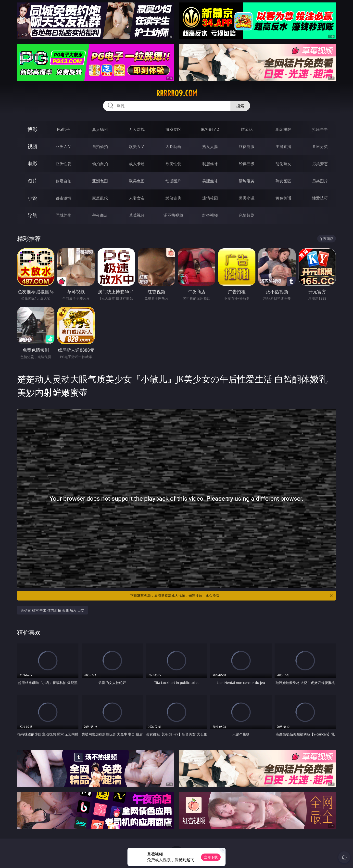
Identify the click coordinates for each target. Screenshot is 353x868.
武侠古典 (173, 198)
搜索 (240, 106)
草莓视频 (137, 215)
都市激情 (63, 198)
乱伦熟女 (283, 164)
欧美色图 (137, 181)
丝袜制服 (247, 147)
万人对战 (137, 129)
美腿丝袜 (210, 181)
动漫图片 (173, 181)
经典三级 (247, 164)
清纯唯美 (247, 181)
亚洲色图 (100, 181)
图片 (32, 181)
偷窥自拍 (63, 181)
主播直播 (283, 147)
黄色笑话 (283, 198)
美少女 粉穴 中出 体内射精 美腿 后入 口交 (52, 610)
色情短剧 (247, 215)
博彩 (32, 129)
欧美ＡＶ (137, 147)
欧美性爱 (173, 164)
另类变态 (320, 164)
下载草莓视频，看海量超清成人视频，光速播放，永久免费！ (232, 596)
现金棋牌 (283, 129)
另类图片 (320, 181)
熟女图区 (283, 181)
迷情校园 (210, 198)
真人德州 (100, 129)
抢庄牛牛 (320, 129)
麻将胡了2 (210, 129)
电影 (32, 164)
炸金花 (247, 129)
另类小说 (247, 198)
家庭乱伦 (100, 198)
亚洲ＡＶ (63, 147)
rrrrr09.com (177, 93)
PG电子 (63, 129)
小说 (32, 198)
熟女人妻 (210, 147)
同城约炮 (63, 215)
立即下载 (211, 857)
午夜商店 (100, 215)
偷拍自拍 (100, 164)
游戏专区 (173, 129)
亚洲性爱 (63, 164)
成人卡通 (137, 164)
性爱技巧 (320, 198)
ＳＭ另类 (320, 147)
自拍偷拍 (100, 147)
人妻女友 (137, 198)
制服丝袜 (210, 164)
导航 (32, 215)
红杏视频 (210, 215)
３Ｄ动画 (173, 147)
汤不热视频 (173, 215)
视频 (32, 146)
